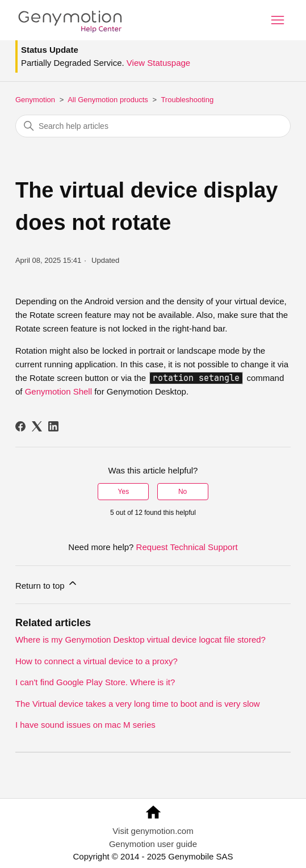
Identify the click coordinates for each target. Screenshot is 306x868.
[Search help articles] (153, 126)
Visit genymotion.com (153, 831)
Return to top (47, 584)
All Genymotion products (108, 100)
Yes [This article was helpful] (124, 492)
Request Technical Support (187, 547)
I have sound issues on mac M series (85, 725)
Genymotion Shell (58, 391)
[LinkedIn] (53, 426)
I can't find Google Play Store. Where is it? (95, 682)
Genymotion (35, 100)
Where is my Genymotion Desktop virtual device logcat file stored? (141, 640)
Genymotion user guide (153, 844)
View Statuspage (158, 63)
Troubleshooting (187, 100)
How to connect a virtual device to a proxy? (97, 661)
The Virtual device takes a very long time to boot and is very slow (138, 704)
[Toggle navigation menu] (278, 20)
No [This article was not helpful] (183, 492)
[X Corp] (37, 426)
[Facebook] (20, 426)
